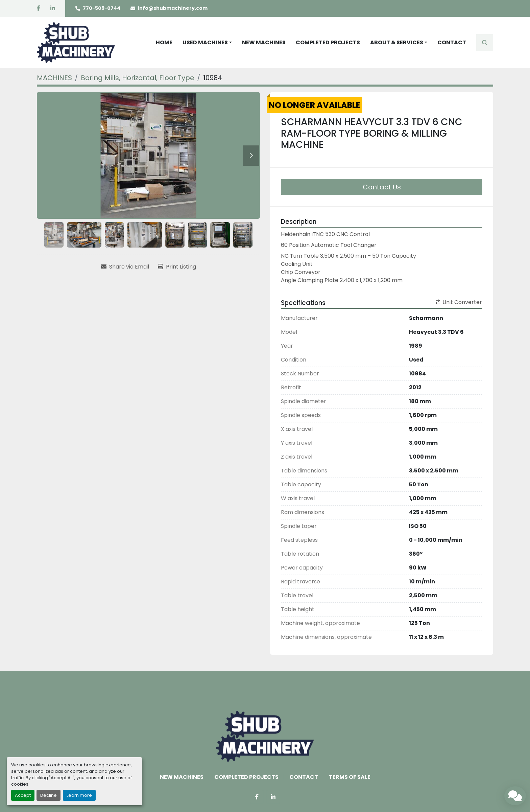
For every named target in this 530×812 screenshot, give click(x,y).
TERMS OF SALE (350, 777)
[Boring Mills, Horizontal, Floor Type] (138, 78)
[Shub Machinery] (265, 736)
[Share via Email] (125, 267)
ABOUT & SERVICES (397, 42)
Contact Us (382, 187)
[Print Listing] (177, 267)
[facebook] (39, 8)
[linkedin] (53, 8)
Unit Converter (459, 302)
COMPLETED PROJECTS (328, 42)
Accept (23, 795)
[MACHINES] (54, 78)
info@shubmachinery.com (173, 8)
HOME (164, 42)
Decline (49, 795)
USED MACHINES (205, 42)
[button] (207, 43)
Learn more (79, 795)
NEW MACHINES (264, 42)
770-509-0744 (102, 8)
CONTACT (452, 42)
